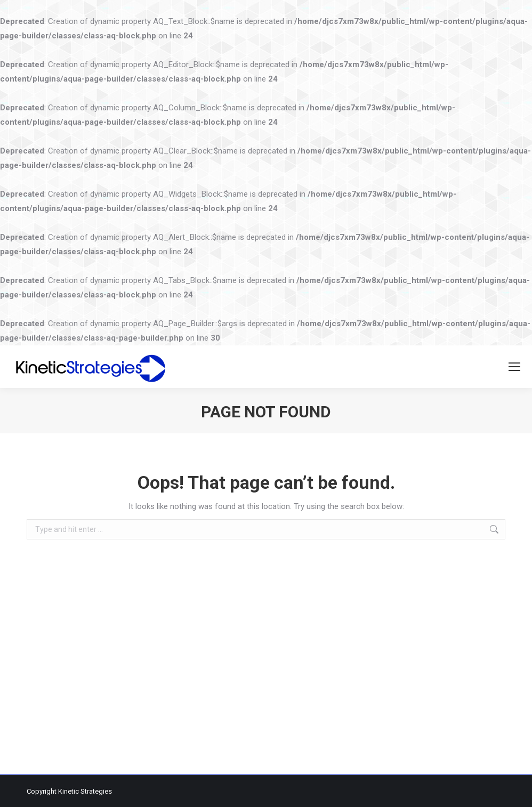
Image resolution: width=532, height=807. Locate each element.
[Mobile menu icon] (514, 367)
